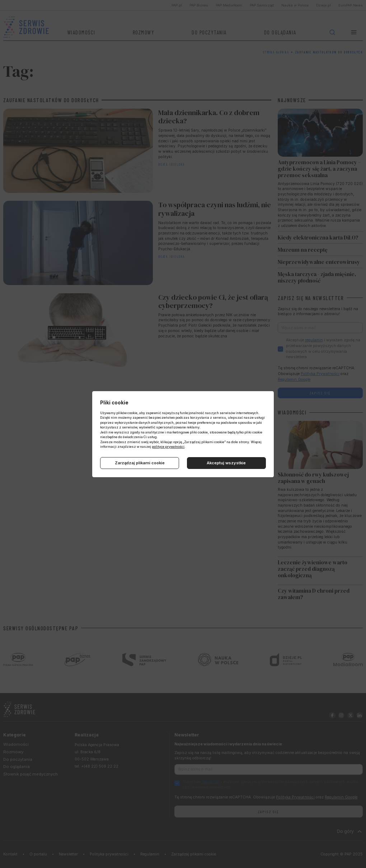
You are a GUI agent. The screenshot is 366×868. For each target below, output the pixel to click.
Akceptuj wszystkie (226, 463)
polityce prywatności (168, 447)
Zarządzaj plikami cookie (140, 463)
